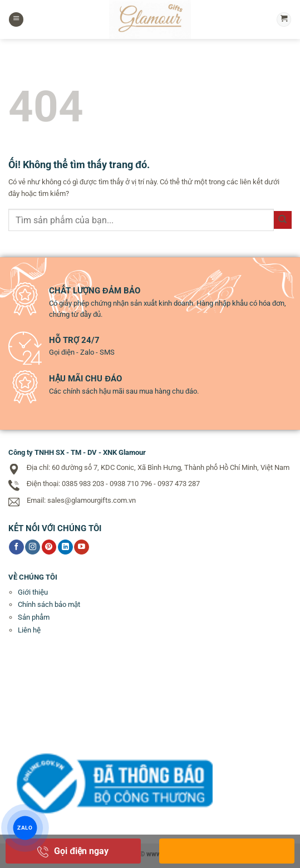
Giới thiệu (33, 592)
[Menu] (16, 20)
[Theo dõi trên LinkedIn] (65, 547)
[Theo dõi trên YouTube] (82, 547)
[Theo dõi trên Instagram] (33, 547)
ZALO (25, 828)
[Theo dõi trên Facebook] (16, 547)
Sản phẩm (34, 617)
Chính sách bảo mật (49, 604)
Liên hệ (29, 630)
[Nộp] (283, 220)
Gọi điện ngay (73, 851)
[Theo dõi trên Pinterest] (49, 547)
